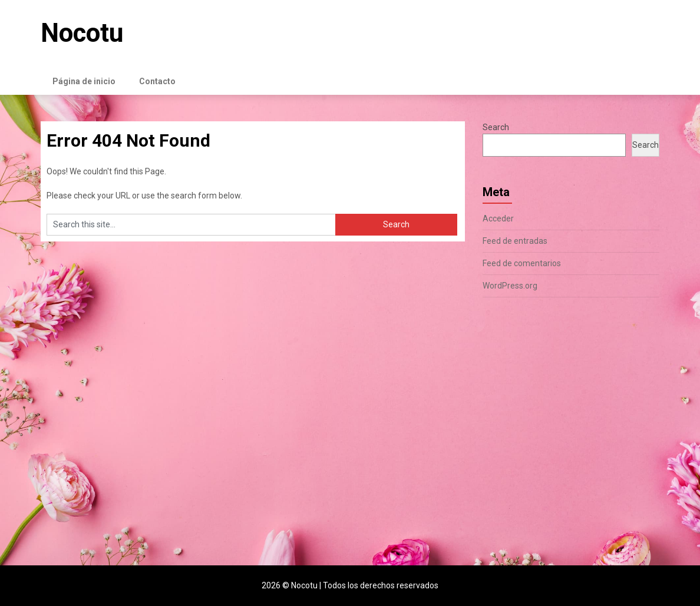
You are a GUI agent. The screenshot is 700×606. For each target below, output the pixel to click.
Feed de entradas (515, 241)
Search (496, 127)
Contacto (157, 81)
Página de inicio (84, 81)
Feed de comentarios (522, 263)
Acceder (498, 218)
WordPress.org (510, 286)
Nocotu (82, 33)
